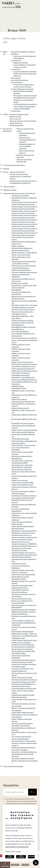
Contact (12, 831)
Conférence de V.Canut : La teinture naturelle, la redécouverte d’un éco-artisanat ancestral (24, 537)
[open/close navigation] (36, 863)
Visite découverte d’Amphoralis (23, 377)
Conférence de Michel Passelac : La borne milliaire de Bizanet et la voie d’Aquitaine (24, 382)
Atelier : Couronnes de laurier (22, 362)
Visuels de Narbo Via (17, 172)
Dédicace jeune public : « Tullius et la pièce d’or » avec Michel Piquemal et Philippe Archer (25, 636)
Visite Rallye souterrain (20, 590)
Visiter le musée (15, 116)
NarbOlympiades (18, 386)
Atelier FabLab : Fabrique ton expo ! (24, 640)
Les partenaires (17, 82)
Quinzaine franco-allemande (22, 465)
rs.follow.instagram (22, 847)
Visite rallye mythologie (20, 439)
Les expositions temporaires (14, 165)
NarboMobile (16, 290)
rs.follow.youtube (26, 847)
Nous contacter (9, 187)
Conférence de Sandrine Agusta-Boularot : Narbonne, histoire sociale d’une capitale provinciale (24, 662)
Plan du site (30, 837)
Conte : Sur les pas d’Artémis (22, 522)
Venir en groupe (15, 119)
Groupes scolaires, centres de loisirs (23, 121)
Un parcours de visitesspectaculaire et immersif (27, 140)
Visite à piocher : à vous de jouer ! (24, 445)
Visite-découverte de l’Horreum (23, 369)
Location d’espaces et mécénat (22, 89)
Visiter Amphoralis (16, 125)
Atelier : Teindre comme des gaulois (25, 430)
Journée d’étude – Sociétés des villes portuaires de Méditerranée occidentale (24, 623)
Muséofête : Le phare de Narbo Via (24, 531)
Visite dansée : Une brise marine (23, 533)
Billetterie (5, 866)
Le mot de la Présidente (20, 80)
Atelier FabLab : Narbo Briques (23, 526)
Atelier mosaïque (18, 246)
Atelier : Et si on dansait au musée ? (24, 371)
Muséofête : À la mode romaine (23, 423)
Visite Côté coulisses (19, 550)
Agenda (6, 169)
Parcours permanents (25, 865)
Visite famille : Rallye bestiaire (23, 632)
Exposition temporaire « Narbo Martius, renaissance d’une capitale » (25, 761)
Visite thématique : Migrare (21, 557)
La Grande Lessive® (19, 564)
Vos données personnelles (13, 766)
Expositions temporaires (15, 865)
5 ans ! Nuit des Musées (20, 331)
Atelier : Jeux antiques (20, 480)
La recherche (16, 69)
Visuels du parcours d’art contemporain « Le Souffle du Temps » (21, 176)
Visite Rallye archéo (19, 388)
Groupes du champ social (19, 114)
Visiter (5, 114)
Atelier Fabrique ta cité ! (20, 408)
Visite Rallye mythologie (20, 375)
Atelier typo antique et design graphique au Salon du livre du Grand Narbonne (23, 323)
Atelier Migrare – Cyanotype (22, 467)
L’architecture (16, 61)
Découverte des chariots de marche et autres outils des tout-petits (24, 472)
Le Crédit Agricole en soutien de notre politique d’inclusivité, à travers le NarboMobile (25, 106)
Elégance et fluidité (21, 63)
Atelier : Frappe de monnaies (22, 678)
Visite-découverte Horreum (22, 599)
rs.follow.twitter (18, 847)
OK (31, 792)
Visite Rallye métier (19, 653)
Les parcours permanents (7, 130)
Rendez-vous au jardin (20, 283)
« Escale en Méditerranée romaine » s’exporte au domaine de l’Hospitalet (25, 275)
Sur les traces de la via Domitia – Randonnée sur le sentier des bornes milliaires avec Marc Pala (23, 649)
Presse (5, 172)
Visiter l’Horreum (16, 123)
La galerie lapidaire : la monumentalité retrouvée (27, 146)
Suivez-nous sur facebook (14, 847)
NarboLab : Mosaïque (19, 697)
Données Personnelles (14, 837)
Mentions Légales (10, 190)
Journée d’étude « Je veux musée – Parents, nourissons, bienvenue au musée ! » (24, 743)
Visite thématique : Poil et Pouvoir (24, 688)
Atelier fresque (17, 524)
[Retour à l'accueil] (20, 5)
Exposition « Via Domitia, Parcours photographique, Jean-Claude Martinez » (24, 754)
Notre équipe (16, 78)
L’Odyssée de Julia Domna (21, 270)
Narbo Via (5, 53)
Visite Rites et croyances (21, 373)
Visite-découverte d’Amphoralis (23, 574)
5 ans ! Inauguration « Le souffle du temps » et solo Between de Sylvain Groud (24, 340)
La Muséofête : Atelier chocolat (23, 695)
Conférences (16, 111)
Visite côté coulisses (19, 399)
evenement (6, 193)
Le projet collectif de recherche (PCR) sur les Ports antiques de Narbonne (25, 74)
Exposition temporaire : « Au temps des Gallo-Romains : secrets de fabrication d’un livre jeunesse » (24, 307)
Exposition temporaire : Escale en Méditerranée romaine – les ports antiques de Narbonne (24, 612)
